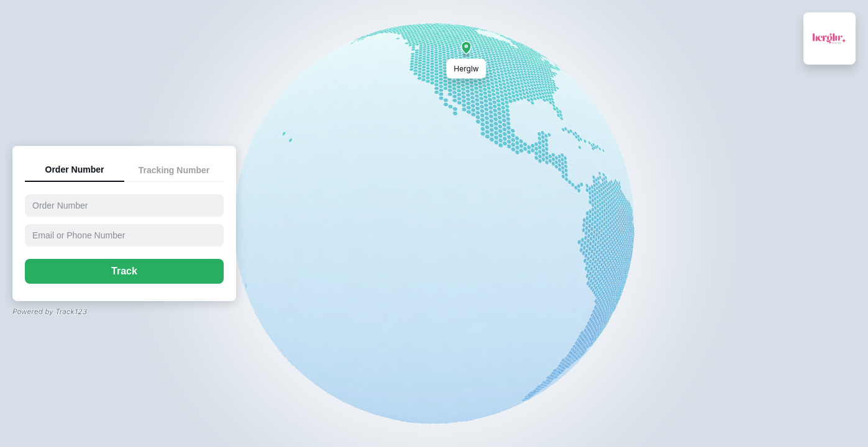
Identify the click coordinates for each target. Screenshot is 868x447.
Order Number (75, 169)
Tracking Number (174, 170)
